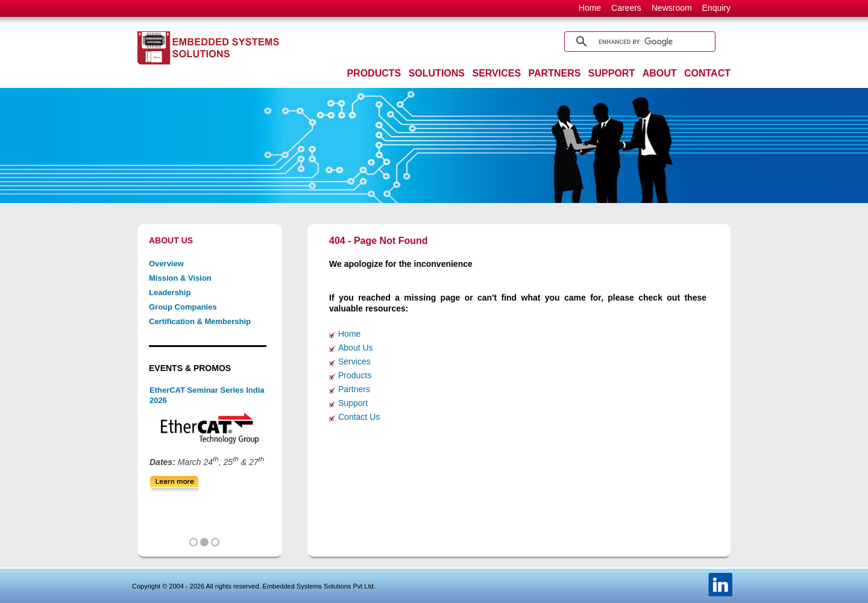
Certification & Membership (200, 321)
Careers (626, 8)
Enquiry (716, 8)
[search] (638, 42)
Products (355, 375)
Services (354, 361)
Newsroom (672, 8)
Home (590, 8)
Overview (166, 264)
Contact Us (359, 417)
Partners (354, 389)
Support (353, 403)
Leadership (170, 292)
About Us (356, 348)
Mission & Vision (180, 278)
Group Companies (183, 307)
